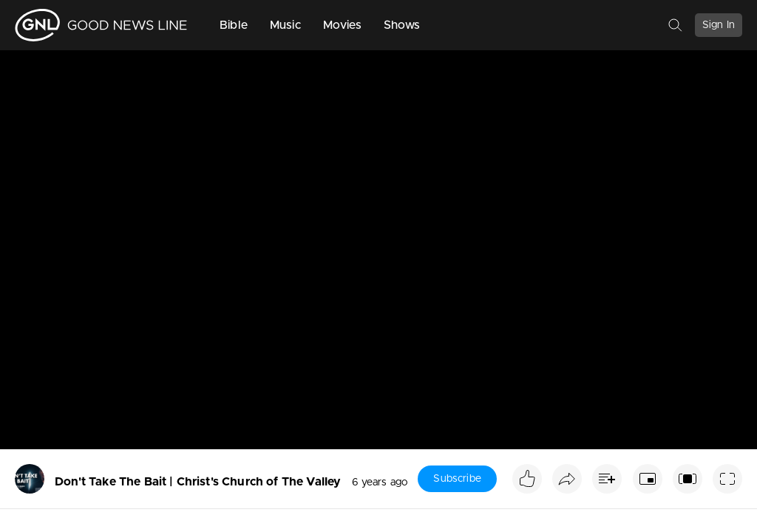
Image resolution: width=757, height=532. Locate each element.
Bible (234, 25)
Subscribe (457, 479)
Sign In (719, 25)
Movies (342, 25)
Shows (402, 25)
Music (285, 25)
